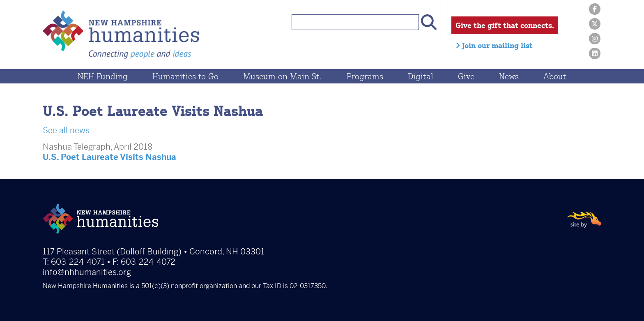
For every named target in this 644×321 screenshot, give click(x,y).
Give (466, 76)
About (555, 76)
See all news (66, 130)
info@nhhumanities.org (87, 272)
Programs (365, 76)
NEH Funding (103, 76)
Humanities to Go (185, 76)
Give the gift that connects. (505, 25)
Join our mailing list (494, 45)
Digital (421, 76)
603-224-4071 (78, 262)
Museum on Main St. (283, 76)
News (509, 76)
